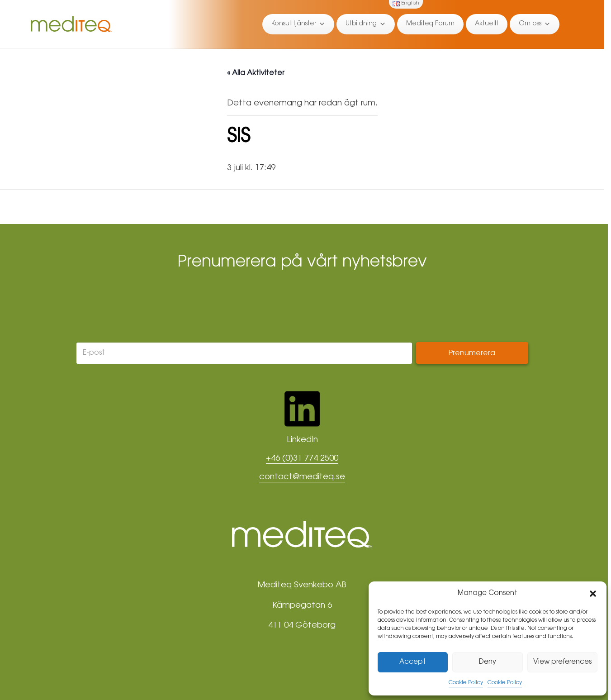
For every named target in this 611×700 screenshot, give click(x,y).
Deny (488, 662)
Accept (413, 662)
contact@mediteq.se (302, 477)
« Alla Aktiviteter (256, 73)
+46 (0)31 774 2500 (302, 459)
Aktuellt (487, 24)
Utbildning (366, 24)
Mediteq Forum (430, 24)
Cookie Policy (466, 683)
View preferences (562, 662)
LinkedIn (302, 440)
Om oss (535, 24)
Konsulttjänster (298, 24)
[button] (593, 594)
